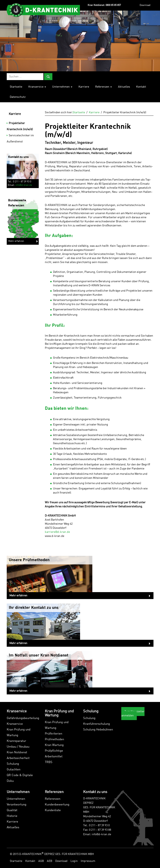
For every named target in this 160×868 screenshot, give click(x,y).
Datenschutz (18, 97)
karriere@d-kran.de (57, 532)
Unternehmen (62, 87)
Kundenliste (53, 810)
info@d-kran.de (24, 185)
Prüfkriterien (54, 734)
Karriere (84, 87)
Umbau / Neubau (18, 747)
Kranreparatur (16, 741)
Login (74, 861)
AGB (41, 861)
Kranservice (37, 87)
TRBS (49, 762)
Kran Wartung (54, 745)
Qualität (12, 810)
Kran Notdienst (17, 753)
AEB (50, 861)
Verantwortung (17, 805)
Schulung (13, 764)
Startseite (16, 87)
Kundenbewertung (57, 805)
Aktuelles (124, 87)
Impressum (88, 861)
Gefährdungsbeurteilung (23, 718)
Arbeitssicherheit (18, 758)
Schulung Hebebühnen (98, 730)
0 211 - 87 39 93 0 (99, 825)
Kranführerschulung (97, 724)
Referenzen (104, 87)
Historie (12, 816)
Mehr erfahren (16, 241)
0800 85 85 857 (113, 5)
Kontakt (141, 87)
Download (145, 5)
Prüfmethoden (54, 740)
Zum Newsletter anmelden (133, 714)
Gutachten (14, 770)
